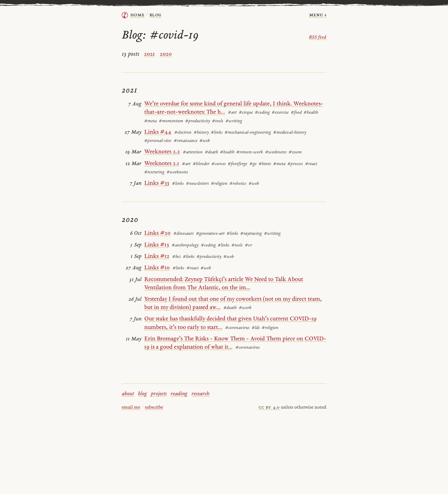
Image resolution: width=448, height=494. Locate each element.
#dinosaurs (184, 234)
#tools (218, 121)
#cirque (246, 113)
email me (131, 407)
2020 (166, 54)
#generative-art (210, 234)
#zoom (295, 152)
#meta (150, 121)
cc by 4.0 (269, 407)
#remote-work (250, 152)
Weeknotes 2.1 (162, 164)
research (200, 394)
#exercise (280, 113)
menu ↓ (318, 15)
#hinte (265, 164)
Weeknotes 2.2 (162, 152)
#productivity (198, 121)
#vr (248, 245)
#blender (201, 164)
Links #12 (157, 256)
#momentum (171, 121)
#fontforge (237, 164)
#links (217, 133)
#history (201, 133)
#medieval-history (290, 133)
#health (311, 113)
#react (311, 164)
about (128, 394)
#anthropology (185, 245)
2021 (149, 54)
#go (253, 164)
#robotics (238, 184)
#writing (234, 121)
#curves (219, 164)
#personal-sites (158, 141)
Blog (155, 15)
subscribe (154, 407)
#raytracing (251, 234)
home (137, 15)
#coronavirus (237, 328)
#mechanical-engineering (248, 133)
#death (211, 152)
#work (245, 308)
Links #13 (157, 245)
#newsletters (197, 184)
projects (159, 394)
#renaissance (186, 141)
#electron (183, 133)
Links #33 (157, 183)
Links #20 (157, 233)
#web (205, 141)
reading (179, 394)
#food (296, 113)
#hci (176, 257)
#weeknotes (276, 152)
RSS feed (318, 37)
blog (142, 394)
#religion (219, 184)
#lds (256, 328)
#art (232, 113)
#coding (262, 113)
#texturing (154, 172)
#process (295, 164)
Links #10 (157, 268)
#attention (193, 152)
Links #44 (158, 132)
